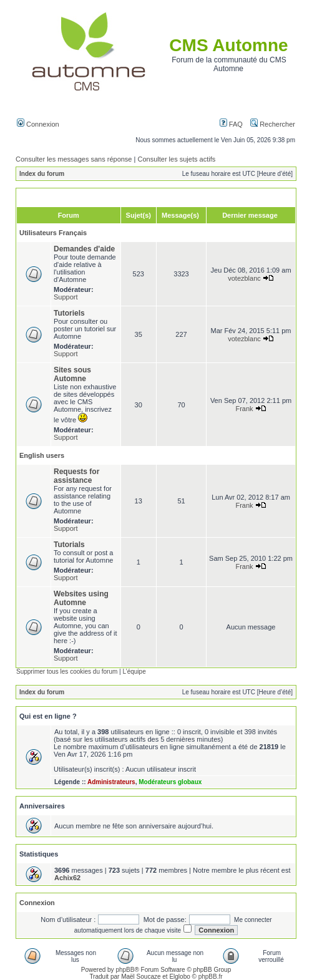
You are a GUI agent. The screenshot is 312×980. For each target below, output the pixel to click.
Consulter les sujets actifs (176, 159)
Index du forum (42, 174)
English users (42, 455)
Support (66, 297)
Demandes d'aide (84, 249)
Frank (244, 409)
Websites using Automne (81, 598)
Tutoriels (69, 313)
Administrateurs (111, 782)
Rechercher (273, 124)
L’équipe (134, 672)
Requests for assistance (76, 476)
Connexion (38, 124)
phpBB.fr (211, 977)
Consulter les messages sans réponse (74, 159)
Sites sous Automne (72, 374)
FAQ (231, 124)
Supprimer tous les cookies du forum (67, 672)
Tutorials (69, 545)
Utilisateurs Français (53, 233)
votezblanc (244, 278)
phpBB (125, 970)
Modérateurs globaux (170, 782)
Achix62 (67, 878)
